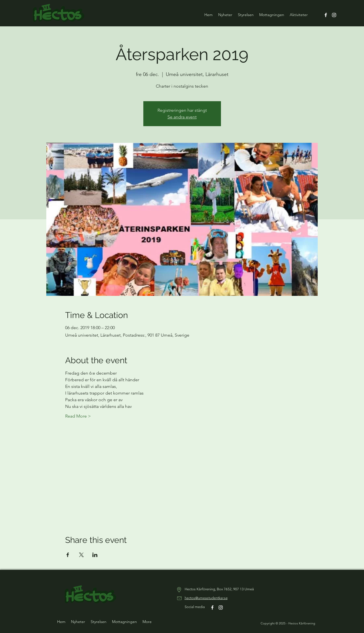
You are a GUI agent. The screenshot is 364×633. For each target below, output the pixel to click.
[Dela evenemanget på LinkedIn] (95, 555)
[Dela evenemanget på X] (81, 555)
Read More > (78, 416)
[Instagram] (334, 15)
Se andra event (182, 117)
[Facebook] (326, 15)
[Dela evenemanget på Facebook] (68, 555)
